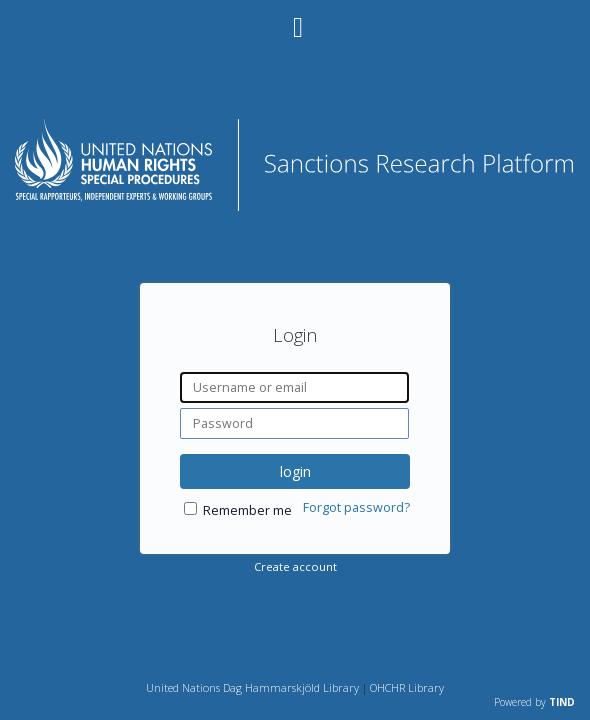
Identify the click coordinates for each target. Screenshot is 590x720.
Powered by (534, 702)
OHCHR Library (407, 687)
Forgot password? (356, 507)
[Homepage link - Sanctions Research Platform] (295, 205)
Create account (295, 566)
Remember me (247, 510)
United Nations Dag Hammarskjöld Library (252, 687)
